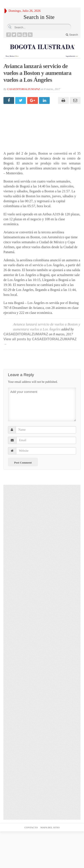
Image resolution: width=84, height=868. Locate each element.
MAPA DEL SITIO (50, 827)
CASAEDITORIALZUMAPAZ (23, 89)
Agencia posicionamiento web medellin (42, 843)
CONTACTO (31, 827)
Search (72, 35)
